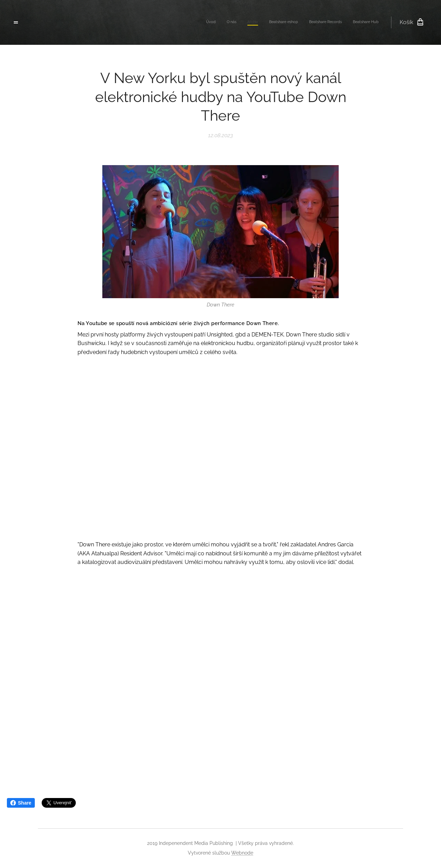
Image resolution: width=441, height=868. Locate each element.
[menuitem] (325, 22)
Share (21, 803)
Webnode (242, 853)
